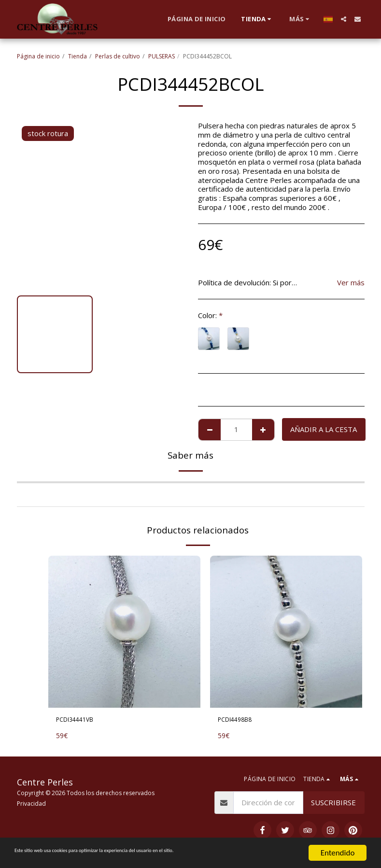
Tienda (78, 56)
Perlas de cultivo (118, 56)
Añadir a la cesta (324, 429)
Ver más (351, 283)
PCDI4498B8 (240, 721)
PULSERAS (162, 56)
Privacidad (31, 806)
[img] (124, 632)
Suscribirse (333, 805)
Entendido (338, 853)
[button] (344, 19)
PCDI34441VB (80, 721)
